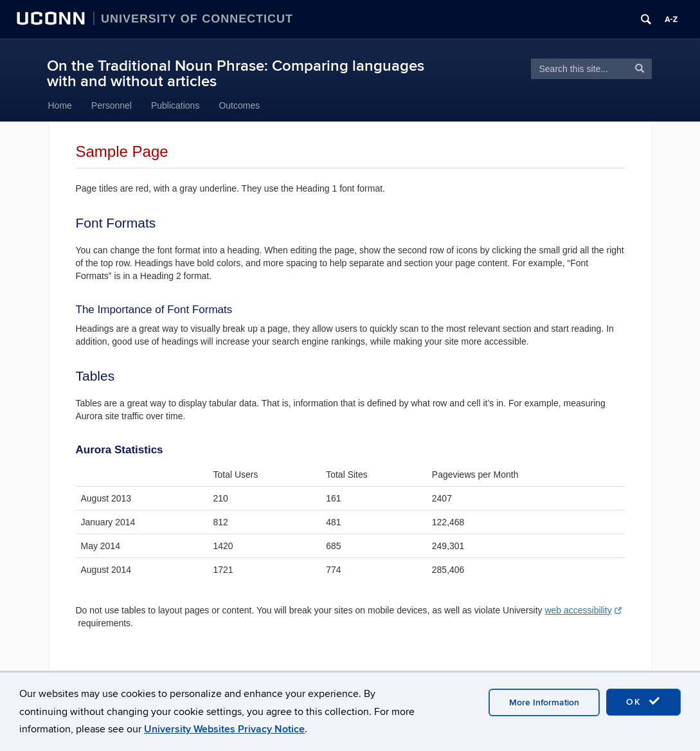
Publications (175, 105)
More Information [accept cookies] (544, 702)
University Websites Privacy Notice (224, 729)
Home (60, 105)
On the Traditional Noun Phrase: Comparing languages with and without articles (236, 74)
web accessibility (583, 610)
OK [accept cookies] (643, 701)
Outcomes (239, 105)
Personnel (112, 105)
